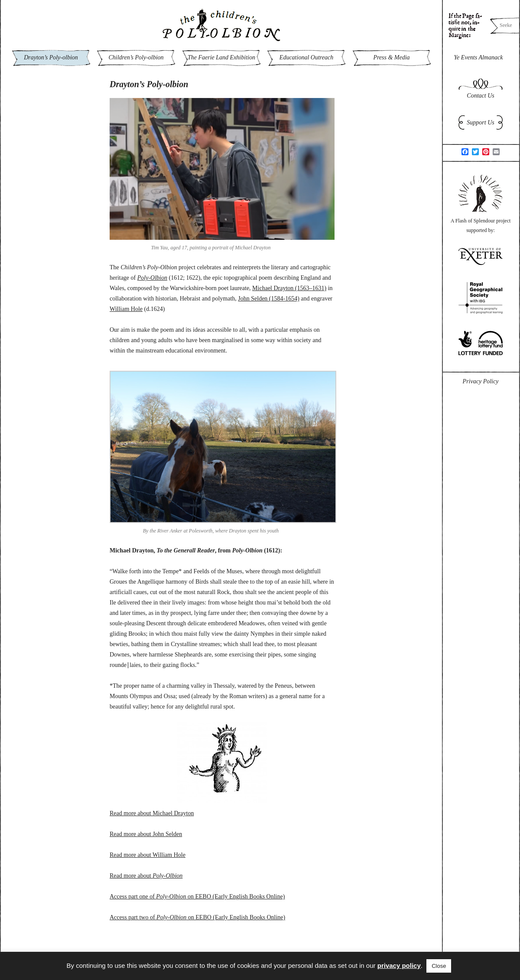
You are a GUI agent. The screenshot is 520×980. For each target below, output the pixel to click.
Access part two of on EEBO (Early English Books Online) (197, 917)
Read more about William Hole (148, 855)
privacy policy (399, 965)
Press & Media (391, 57)
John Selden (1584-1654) (269, 299)
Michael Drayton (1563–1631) (289, 288)
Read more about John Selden (146, 834)
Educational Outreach (306, 57)
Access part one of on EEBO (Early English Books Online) (197, 897)
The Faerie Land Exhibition (221, 57)
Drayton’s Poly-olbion (51, 57)
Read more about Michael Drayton (152, 813)
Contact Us (480, 96)
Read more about (146, 876)
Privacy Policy (481, 381)
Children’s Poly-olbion (136, 57)
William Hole (126, 309)
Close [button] (439, 966)
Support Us (480, 122)
